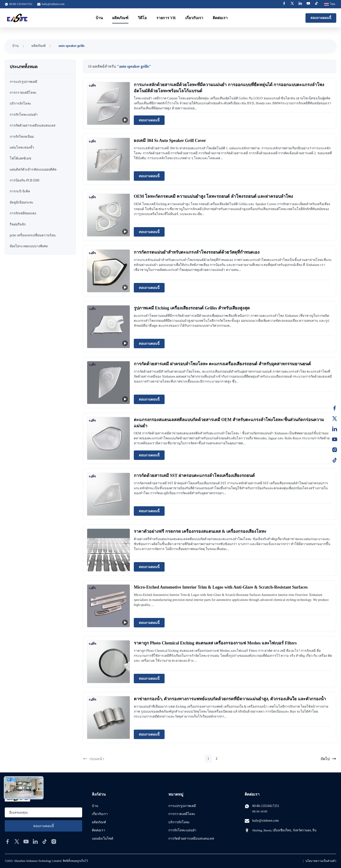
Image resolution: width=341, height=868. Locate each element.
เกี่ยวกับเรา (194, 18)
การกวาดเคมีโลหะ (182, 814)
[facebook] (8, 842)
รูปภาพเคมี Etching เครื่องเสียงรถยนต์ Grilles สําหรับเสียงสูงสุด (192, 308)
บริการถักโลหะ (179, 822)
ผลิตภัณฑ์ (120, 18)
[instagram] (54, 842)
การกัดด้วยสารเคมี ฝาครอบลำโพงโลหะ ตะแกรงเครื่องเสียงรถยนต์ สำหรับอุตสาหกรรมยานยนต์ (222, 364)
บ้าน (99, 18)
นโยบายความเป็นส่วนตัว (321, 861)
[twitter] (17, 842)
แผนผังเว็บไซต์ (103, 839)
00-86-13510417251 (266, 806)
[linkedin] (35, 842)
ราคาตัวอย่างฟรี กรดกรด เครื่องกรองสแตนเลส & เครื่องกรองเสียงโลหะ (200, 531)
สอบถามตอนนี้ (321, 18)
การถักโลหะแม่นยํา (182, 830)
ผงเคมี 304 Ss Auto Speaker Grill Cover (170, 141)
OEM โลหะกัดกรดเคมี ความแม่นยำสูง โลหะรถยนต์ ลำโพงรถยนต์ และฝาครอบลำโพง (213, 196)
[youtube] (26, 842)
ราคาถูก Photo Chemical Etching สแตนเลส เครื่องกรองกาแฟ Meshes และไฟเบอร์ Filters (215, 643)
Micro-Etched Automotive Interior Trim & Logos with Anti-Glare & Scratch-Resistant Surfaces (221, 587)
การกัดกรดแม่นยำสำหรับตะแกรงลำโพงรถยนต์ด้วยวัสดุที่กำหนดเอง (197, 252)
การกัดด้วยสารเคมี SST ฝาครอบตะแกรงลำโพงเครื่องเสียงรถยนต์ (194, 476)
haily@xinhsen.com (53, 4)
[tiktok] (45, 842)
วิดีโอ (142, 18)
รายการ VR (166, 18)
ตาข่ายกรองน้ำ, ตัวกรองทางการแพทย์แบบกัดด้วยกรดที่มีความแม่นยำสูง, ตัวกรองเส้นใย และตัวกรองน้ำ (230, 699)
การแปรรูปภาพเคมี (182, 806)
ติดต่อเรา (220, 18)
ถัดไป (328, 759)
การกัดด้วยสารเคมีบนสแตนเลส (191, 839)
